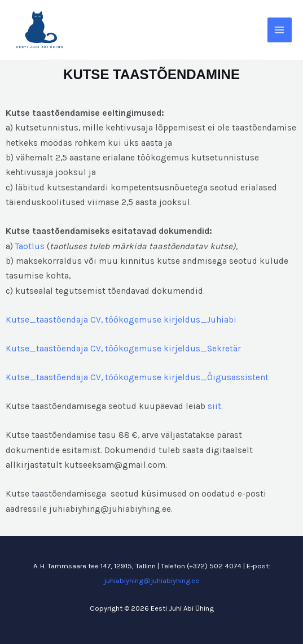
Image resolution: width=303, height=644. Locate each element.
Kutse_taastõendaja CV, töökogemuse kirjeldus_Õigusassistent (137, 377)
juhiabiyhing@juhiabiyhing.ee (151, 580)
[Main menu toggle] (280, 30)
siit (214, 406)
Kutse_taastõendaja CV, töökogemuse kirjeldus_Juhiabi (121, 320)
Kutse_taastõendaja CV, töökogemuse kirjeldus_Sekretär (123, 349)
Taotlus (30, 246)
